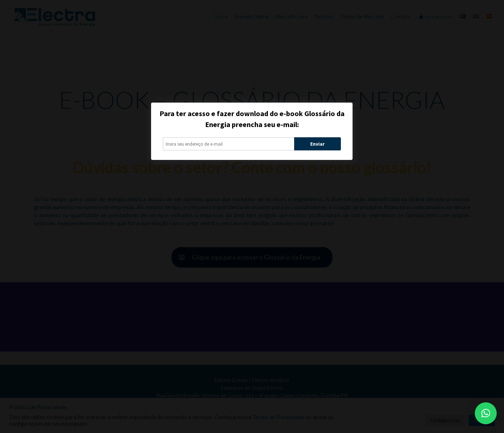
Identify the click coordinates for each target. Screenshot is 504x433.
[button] (486, 413)
